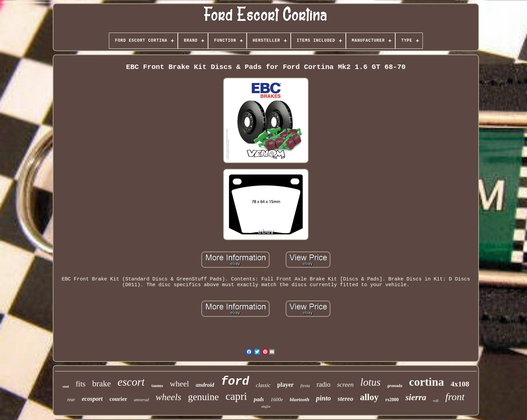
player (286, 385)
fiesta (305, 386)
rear (71, 400)
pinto (323, 398)
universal (141, 400)
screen (345, 385)
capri (236, 396)
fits (80, 384)
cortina (427, 382)
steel (66, 387)
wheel (179, 384)
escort (131, 382)
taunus (157, 386)
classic (263, 385)
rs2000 (392, 400)
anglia (266, 406)
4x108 (460, 384)
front (455, 397)
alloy (369, 397)
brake (102, 384)
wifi (436, 400)
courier (118, 399)
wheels (168, 397)
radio (323, 384)
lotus (370, 382)
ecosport (92, 399)
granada (395, 386)
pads (259, 399)
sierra (416, 397)
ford (235, 382)
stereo (346, 399)
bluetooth (299, 399)
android (205, 385)
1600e (277, 399)
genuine (203, 397)
